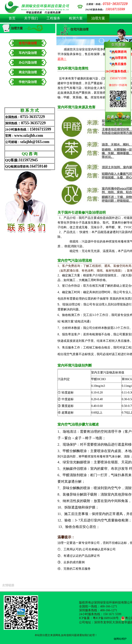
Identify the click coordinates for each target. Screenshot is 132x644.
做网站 (118, 639)
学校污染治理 (28, 82)
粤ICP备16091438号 (106, 618)
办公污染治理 (28, 63)
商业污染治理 (28, 72)
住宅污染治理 (28, 43)
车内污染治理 (28, 53)
